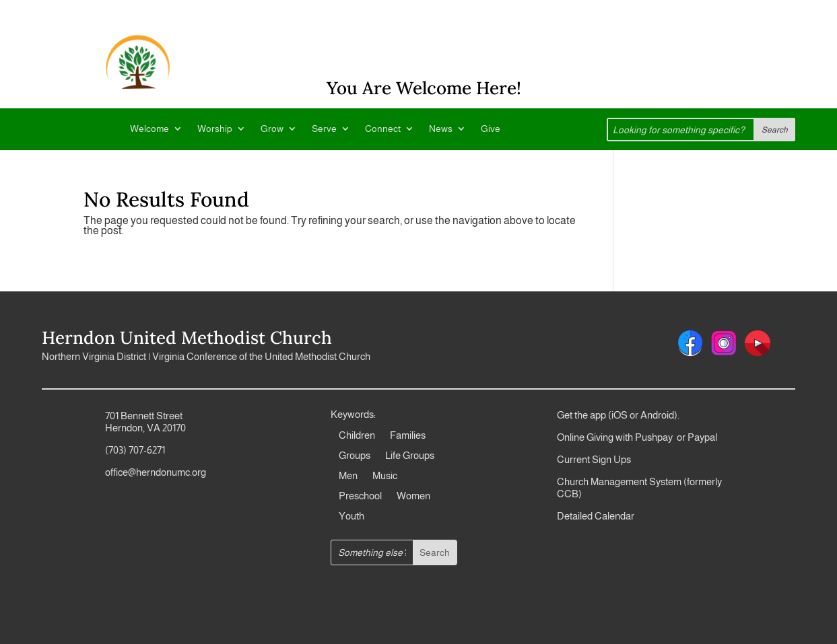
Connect (383, 129)
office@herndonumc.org (156, 472)
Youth (351, 516)
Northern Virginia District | (97, 356)
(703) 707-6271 (135, 450)
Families (408, 436)
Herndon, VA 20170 (145, 428)
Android (657, 415)
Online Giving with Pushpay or (621, 437)
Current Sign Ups (594, 459)
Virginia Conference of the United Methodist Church (261, 356)
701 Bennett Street (144, 416)
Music (385, 476)
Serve (324, 129)
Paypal (701, 437)
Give (491, 129)
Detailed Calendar (596, 516)
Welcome (149, 129)
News (441, 129)
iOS (620, 415)
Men (348, 476)
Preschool (360, 496)
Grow (272, 129)
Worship (215, 129)
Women (413, 496)
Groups (355, 456)
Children (357, 436)
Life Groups (410, 456)
